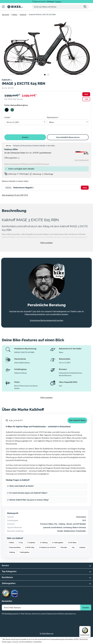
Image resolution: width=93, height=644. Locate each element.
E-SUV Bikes (72, 543)
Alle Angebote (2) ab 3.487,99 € (15, 195)
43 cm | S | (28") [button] (13, 122)
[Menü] (89, 628)
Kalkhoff (23, 14)
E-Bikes (14, 14)
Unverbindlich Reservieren (68, 137)
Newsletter (7, 601)
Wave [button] (51, 122)
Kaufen (25, 137)
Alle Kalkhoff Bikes (77, 420)
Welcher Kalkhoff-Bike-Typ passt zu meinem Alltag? (29, 500)
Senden (86, 607)
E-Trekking (44, 543)
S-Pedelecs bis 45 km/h (47, 547)
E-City (21, 543)
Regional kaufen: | (47, 2)
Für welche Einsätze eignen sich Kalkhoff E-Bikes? (28, 493)
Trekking (12, 552)
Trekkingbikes (24, 552)
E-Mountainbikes (15, 547)
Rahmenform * (53, 117)
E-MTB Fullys (30, 547)
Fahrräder (64, 547)
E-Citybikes (31, 543)
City (73, 547)
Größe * (8, 117)
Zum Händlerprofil (82, 160)
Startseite (6, 14)
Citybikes (82, 547)
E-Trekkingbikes (58, 543)
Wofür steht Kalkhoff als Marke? (22, 486)
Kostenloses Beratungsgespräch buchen (47, 320)
